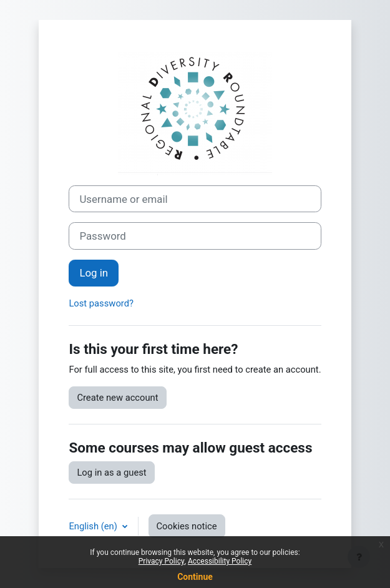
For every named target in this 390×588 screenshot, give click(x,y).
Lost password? (101, 303)
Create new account (117, 398)
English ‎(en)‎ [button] (94, 526)
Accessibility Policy (220, 561)
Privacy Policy (162, 561)
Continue (195, 577)
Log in (94, 273)
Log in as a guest (111, 473)
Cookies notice (187, 526)
